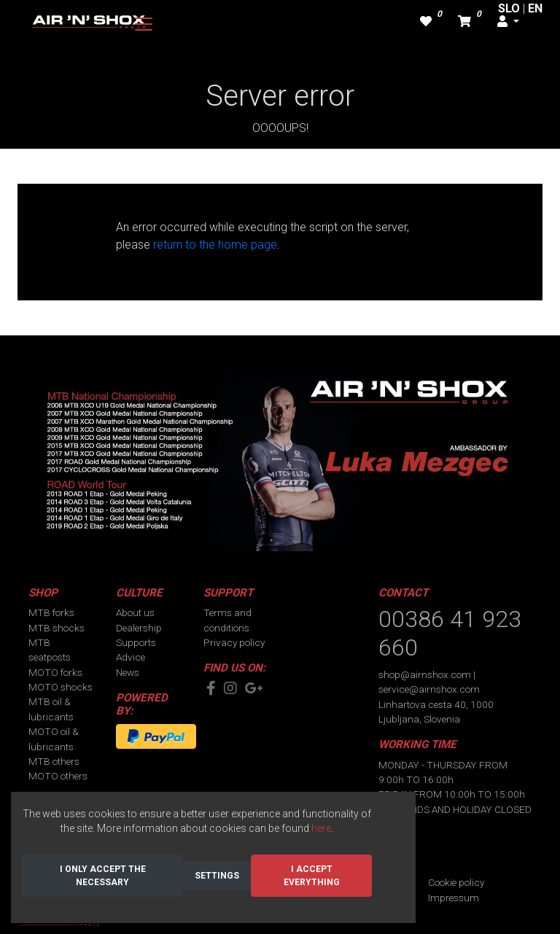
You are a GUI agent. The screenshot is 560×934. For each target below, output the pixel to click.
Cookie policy (456, 882)
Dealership (139, 628)
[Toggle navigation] (144, 24)
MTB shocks (57, 628)
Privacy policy (234, 642)
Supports (136, 642)
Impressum (454, 898)
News (128, 672)
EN (535, 8)
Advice (131, 657)
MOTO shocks (61, 687)
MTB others (54, 761)
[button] (508, 22)
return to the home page (215, 245)
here (321, 828)
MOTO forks (55, 672)
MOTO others (58, 776)
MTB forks (51, 612)
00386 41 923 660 (450, 633)
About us (135, 612)
